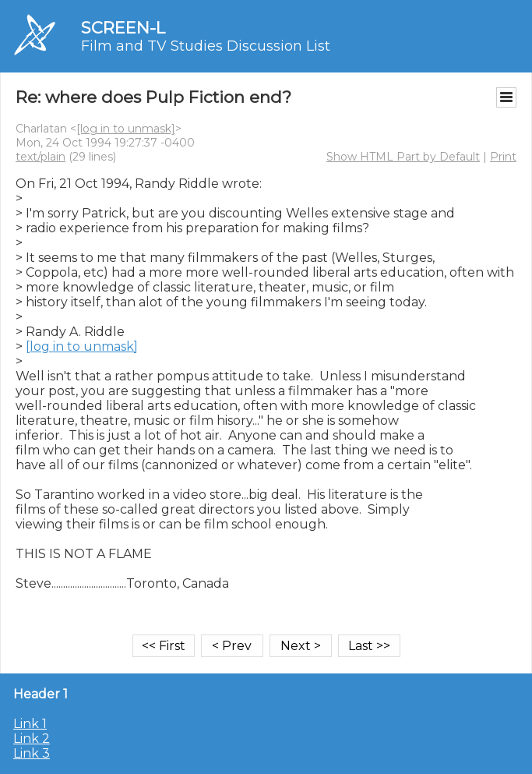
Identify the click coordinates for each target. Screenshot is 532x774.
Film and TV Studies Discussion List (206, 46)
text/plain (41, 157)
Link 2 (32, 739)
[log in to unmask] (126, 129)
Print (503, 157)
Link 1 (30, 724)
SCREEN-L (123, 28)
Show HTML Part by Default (403, 157)
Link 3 (32, 753)
